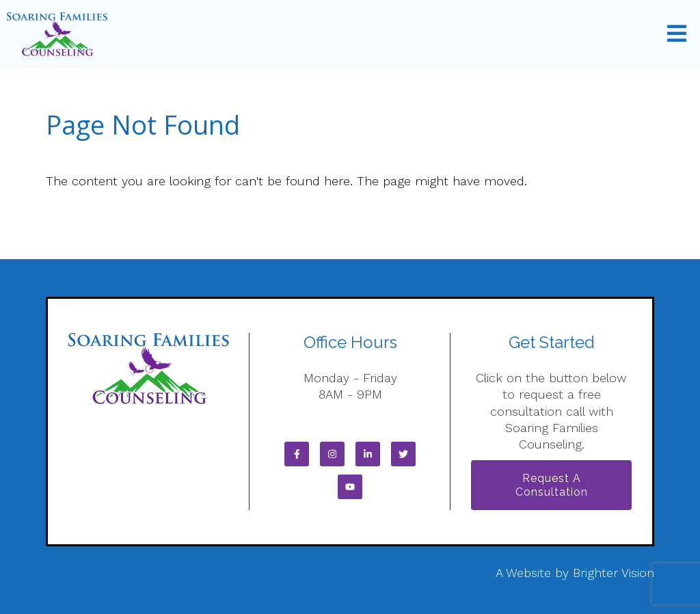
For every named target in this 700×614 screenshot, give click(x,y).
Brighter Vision (614, 573)
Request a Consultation (552, 485)
